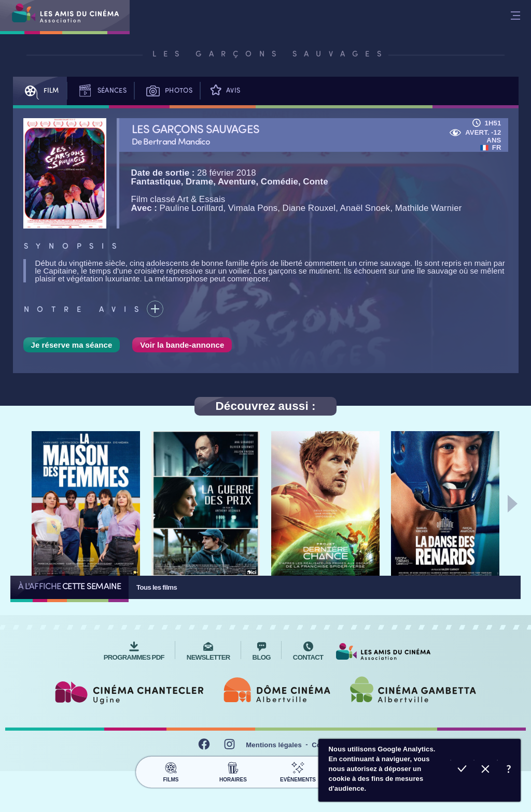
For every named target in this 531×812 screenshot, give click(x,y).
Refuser (486, 770)
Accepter (462, 770)
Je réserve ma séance (72, 345)
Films (171, 771)
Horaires (233, 771)
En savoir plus (509, 770)
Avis (224, 91)
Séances (101, 91)
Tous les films (157, 587)
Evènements (298, 771)
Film (40, 91)
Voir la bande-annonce (182, 345)
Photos (167, 91)
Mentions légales (274, 745)
